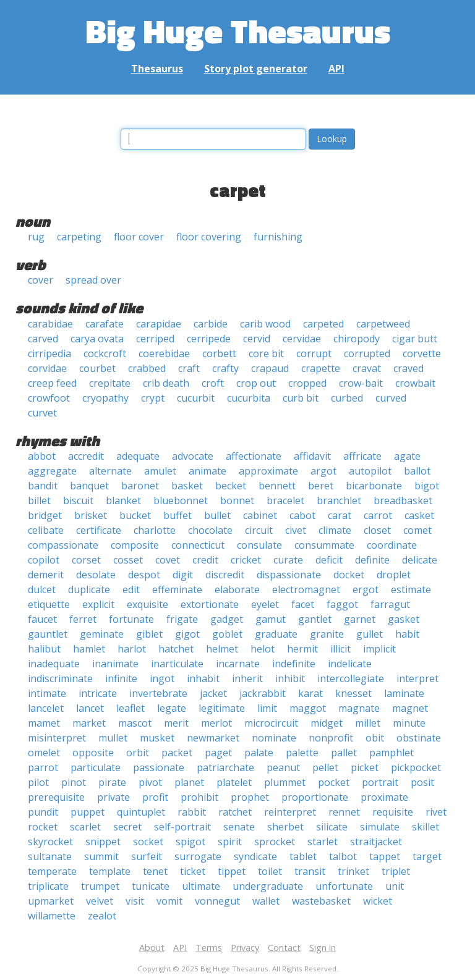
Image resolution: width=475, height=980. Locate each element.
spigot (190, 842)
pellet (325, 767)
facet (303, 604)
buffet (178, 515)
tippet (232, 871)
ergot (366, 589)
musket (157, 738)
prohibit (199, 797)
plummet (285, 782)
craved (409, 368)
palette (302, 753)
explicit (98, 604)
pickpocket (416, 767)
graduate (276, 634)
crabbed (147, 368)
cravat (367, 368)
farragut (390, 604)
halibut (44, 649)
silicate (332, 827)
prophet (250, 797)
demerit (46, 575)
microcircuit (271, 723)
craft (189, 368)
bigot (427, 486)
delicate (420, 560)
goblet (227, 634)
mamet (44, 723)
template (110, 871)
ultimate (201, 886)
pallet (344, 753)
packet (177, 753)
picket (365, 767)
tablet (303, 856)
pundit (43, 812)
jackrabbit (263, 693)
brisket (91, 515)
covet (168, 560)
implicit (379, 649)
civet (296, 530)
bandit (43, 486)
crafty (225, 368)
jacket (213, 693)
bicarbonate (374, 486)
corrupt (314, 353)
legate (172, 708)
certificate (99, 530)
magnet (410, 708)
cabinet (260, 515)
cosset (128, 560)
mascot (135, 723)
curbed (347, 398)
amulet (160, 471)
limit (267, 708)
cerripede (209, 339)
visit (135, 901)
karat (310, 693)
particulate (96, 767)
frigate (182, 619)
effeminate (177, 589)
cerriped (155, 339)
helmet (222, 649)
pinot (74, 782)
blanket (123, 501)
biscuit (78, 501)
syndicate (255, 856)
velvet (100, 901)
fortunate (131, 619)
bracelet (285, 501)
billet (39, 501)
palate (259, 753)
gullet (370, 634)
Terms (209, 948)
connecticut (198, 545)
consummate (324, 545)
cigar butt (415, 339)
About (152, 948)
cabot (302, 515)
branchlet (339, 501)
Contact (284, 948)
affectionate (254, 456)
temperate (52, 871)
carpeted (323, 324)
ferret (83, 619)
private (113, 797)
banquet (89, 486)
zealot (102, 916)
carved (43, 339)
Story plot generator (256, 69)
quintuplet (141, 812)
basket (187, 486)
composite (135, 545)
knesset (353, 693)
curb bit (301, 398)
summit (101, 856)
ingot (162, 678)
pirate (112, 782)
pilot (38, 782)
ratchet (235, 812)
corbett (219, 353)
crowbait (415, 383)
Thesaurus (157, 69)
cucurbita (249, 398)
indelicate (350, 664)
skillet (426, 827)
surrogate (198, 856)
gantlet (315, 619)
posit (422, 782)
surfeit (147, 856)
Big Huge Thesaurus (238, 31)
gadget (227, 619)
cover (41, 280)
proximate (384, 797)
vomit (169, 901)
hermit (302, 649)
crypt (153, 398)
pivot (150, 782)
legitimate (222, 708)
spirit (230, 842)
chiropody (357, 339)
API (336, 69)
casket (419, 515)
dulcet (42, 589)
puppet (88, 812)
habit (407, 634)
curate (288, 560)
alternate (110, 471)
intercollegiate (351, 678)
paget (218, 753)
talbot (343, 856)
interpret (417, 678)
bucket (135, 515)
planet (189, 782)
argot (323, 471)
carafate (105, 324)
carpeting (79, 237)
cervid (257, 339)
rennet (344, 812)
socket (148, 842)
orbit (138, 753)
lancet (90, 708)
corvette (422, 353)
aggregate (52, 471)
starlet (323, 842)
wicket (378, 901)
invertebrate (158, 693)
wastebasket (321, 901)
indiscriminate (60, 678)
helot (263, 649)
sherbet (285, 827)
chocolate (210, 530)
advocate (193, 456)
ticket (193, 871)
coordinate (392, 545)
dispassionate (289, 575)
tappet (385, 856)
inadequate (54, 664)
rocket (43, 827)
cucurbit (196, 398)
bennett (277, 486)
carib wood (265, 324)
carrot (378, 515)
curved (391, 398)
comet (417, 530)
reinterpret (290, 812)
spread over (93, 280)
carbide (211, 324)
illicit (340, 649)
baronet (140, 486)
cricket (246, 560)
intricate (98, 693)
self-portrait (182, 827)
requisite (393, 812)
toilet (270, 871)
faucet (42, 619)
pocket (334, 782)
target (427, 856)
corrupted (367, 353)
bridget (45, 515)
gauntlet (48, 634)
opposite (93, 753)
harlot (132, 649)
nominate (274, 738)
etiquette (49, 604)
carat (340, 515)
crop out (256, 383)
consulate (259, 545)
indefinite (294, 664)
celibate (46, 530)
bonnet (237, 501)
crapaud (270, 368)
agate (407, 456)
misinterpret (57, 738)
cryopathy (105, 398)
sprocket (275, 842)
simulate (380, 827)
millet (368, 723)
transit (310, 871)
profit (155, 797)
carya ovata (97, 339)
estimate (411, 589)
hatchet (176, 649)
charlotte (155, 530)
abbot (42, 456)
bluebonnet (181, 501)
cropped (307, 383)
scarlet (85, 827)
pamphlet (392, 753)
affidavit (312, 456)
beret (321, 486)
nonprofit (331, 738)
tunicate (151, 886)
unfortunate (344, 886)
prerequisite (56, 797)
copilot (44, 560)
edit (131, 589)
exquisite (148, 604)
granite (327, 634)
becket (231, 486)
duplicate (89, 589)
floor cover (139, 237)
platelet (234, 782)
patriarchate (225, 767)
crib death (166, 383)
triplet (396, 871)
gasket (404, 619)
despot (144, 575)
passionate (159, 767)
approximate (268, 471)
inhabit (203, 678)
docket (349, 575)
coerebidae (164, 353)
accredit (86, 456)
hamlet (89, 649)
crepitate (110, 383)
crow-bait (361, 383)
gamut (271, 619)
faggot (342, 604)
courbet (97, 368)
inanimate (115, 664)
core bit (266, 353)
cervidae (302, 339)
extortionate (210, 604)
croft (213, 383)
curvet (42, 413)
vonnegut (217, 901)
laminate (404, 693)
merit (176, 723)
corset (86, 560)
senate (239, 827)
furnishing (278, 237)
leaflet (131, 708)
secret (127, 827)
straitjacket (376, 842)
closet (377, 530)
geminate (102, 634)
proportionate (315, 797)
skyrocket (50, 842)
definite (372, 560)
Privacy (245, 948)
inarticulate (177, 664)
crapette (321, 368)
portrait (380, 782)
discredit (225, 575)
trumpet (100, 886)
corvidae (47, 368)
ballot (417, 471)
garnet (360, 619)
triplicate (48, 886)
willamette (52, 916)
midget (327, 723)
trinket (353, 871)
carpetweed (383, 324)
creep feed (52, 383)
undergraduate (268, 886)
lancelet (46, 708)
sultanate (50, 856)
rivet (436, 812)
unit (395, 886)
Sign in (323, 948)
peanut (283, 767)
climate (335, 530)
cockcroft (105, 353)
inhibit (290, 678)
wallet (266, 901)
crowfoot (49, 398)
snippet (103, 842)
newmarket (213, 738)
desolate (96, 575)
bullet (217, 515)
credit (205, 560)
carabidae (50, 324)
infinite (121, 678)
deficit (329, 560)
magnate (359, 708)
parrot (43, 767)
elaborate (237, 589)
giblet (149, 634)
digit (183, 575)
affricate (362, 456)
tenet (155, 871)
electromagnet (306, 589)
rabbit (192, 812)
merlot (216, 723)
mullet (113, 738)
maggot (308, 708)
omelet (44, 753)
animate (208, 471)
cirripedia (49, 353)
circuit (259, 530)
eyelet (265, 604)
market (89, 723)
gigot (187, 634)
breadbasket (403, 501)
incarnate (238, 664)
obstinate (419, 738)
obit (375, 738)
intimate (47, 693)
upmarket (51, 901)
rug (36, 237)
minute (409, 723)
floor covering (209, 237)
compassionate (63, 545)
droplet (394, 575)
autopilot (370, 471)
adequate (138, 456)
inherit (247, 678)
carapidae (159, 324)
